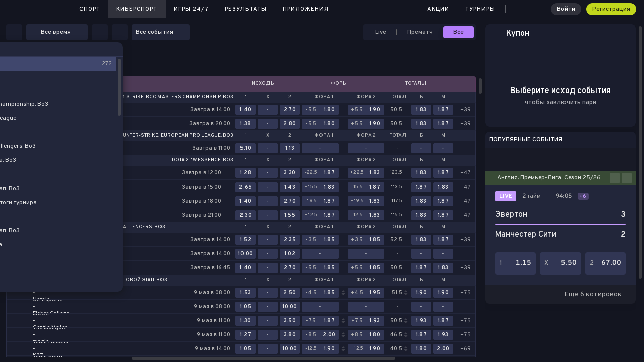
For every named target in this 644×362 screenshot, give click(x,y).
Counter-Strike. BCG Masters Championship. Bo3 (167, 97)
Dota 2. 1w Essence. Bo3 (203, 160)
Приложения (306, 9)
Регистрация (611, 9)
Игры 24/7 (191, 9)
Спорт (90, 9)
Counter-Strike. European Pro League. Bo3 (174, 136)
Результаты (246, 9)
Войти (566, 9)
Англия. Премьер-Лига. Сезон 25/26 (549, 178)
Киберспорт (137, 9)
